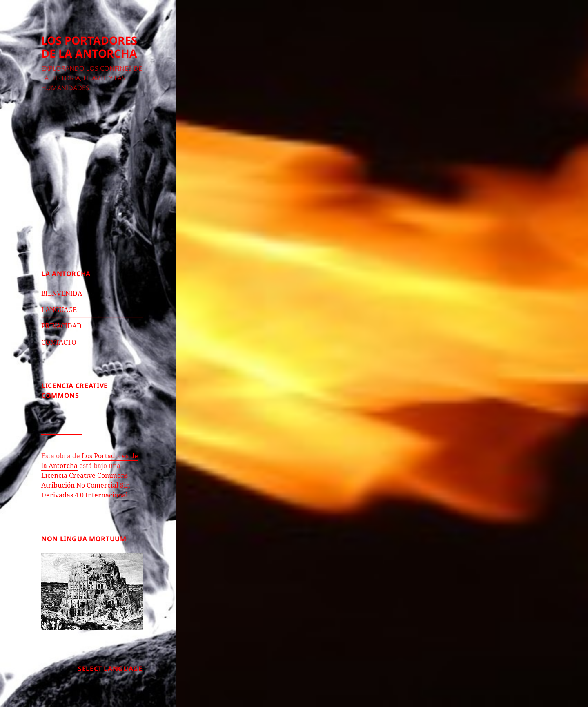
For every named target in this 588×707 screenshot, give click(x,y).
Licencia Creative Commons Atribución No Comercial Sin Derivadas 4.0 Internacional (86, 485)
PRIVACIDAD (61, 326)
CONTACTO (59, 342)
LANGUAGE (59, 310)
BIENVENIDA (62, 293)
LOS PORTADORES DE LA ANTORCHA (89, 47)
